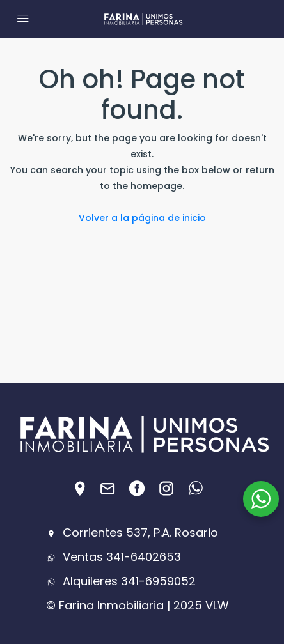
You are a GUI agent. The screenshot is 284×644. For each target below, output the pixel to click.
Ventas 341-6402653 (114, 557)
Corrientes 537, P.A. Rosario (132, 533)
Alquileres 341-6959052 (121, 581)
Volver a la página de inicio (142, 218)
